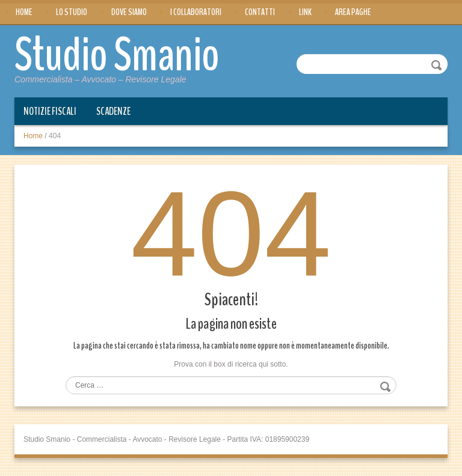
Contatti (260, 12)
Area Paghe (353, 12)
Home (24, 12)
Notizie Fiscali (50, 111)
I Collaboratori (196, 12)
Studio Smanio (117, 55)
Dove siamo (129, 12)
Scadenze (113, 111)
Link (305, 12)
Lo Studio (72, 12)
